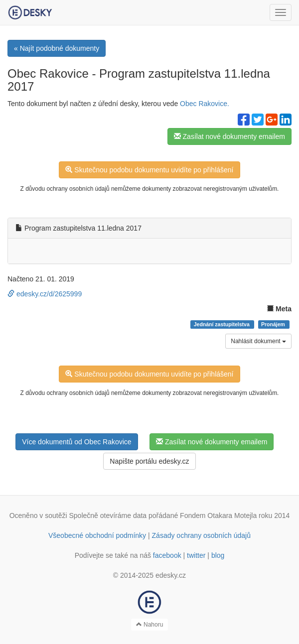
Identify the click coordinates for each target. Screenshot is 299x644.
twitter (196, 555)
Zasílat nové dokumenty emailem (229, 136)
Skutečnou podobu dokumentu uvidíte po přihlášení (149, 170)
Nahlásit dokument (258, 341)
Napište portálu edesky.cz (149, 461)
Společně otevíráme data (108, 515)
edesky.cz (171, 575)
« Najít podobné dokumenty (57, 48)
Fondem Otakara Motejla (218, 515)
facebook (167, 555)
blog (218, 555)
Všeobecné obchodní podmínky (97, 535)
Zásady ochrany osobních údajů (201, 535)
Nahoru (150, 625)
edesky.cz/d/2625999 (45, 294)
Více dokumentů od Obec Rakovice (76, 442)
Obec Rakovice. (205, 104)
